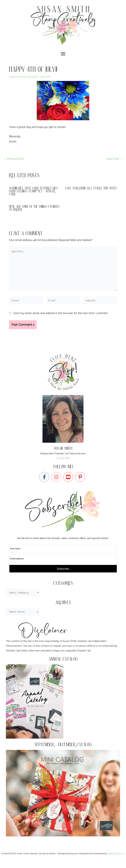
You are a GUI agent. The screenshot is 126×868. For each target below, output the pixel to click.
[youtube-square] (69, 482)
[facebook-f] (45, 482)
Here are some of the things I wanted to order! (34, 214)
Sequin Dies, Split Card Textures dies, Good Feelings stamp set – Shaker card (34, 197)
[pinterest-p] (81, 482)
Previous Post (14, 164)
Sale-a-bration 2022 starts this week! (91, 194)
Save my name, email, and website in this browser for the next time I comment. (61, 318)
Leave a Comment (18, 82)
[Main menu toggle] (63, 59)
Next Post (115, 164)
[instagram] (57, 482)
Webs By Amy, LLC (116, 853)
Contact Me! (63, 463)
